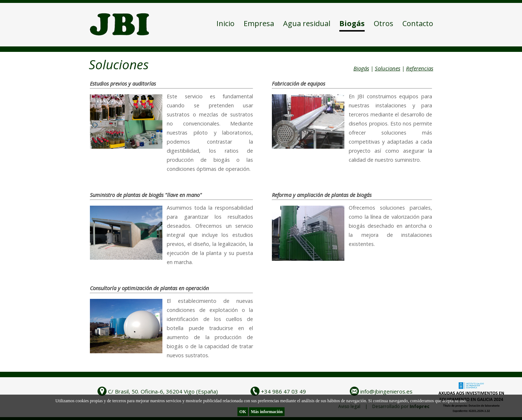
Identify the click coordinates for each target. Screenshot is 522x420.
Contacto (418, 23)
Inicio (225, 23)
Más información (267, 412)
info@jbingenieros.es (386, 391)
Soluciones (388, 68)
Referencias (420, 68)
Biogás (352, 23)
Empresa (259, 23)
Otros (384, 23)
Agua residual (307, 23)
